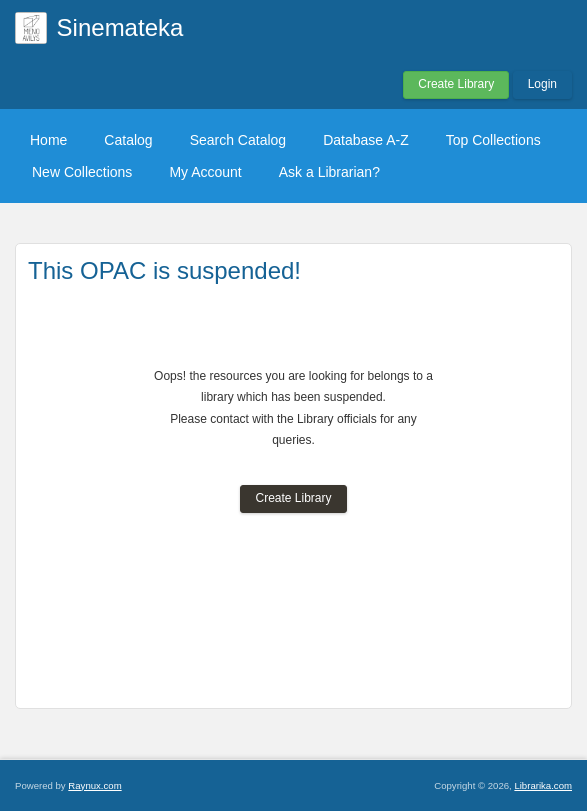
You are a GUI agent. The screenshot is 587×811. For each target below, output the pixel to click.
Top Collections (493, 140)
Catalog (128, 140)
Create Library (456, 84)
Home (48, 140)
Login (542, 84)
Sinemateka (120, 27)
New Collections (82, 172)
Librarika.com (543, 785)
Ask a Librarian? (329, 172)
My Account (205, 172)
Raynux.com (94, 785)
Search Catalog (238, 140)
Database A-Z (366, 140)
